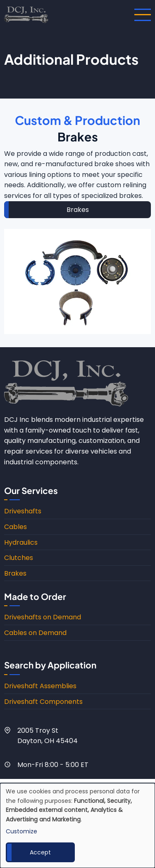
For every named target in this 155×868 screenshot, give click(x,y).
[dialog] (77, 826)
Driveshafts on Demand (43, 617)
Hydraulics (21, 542)
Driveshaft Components (43, 702)
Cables (15, 527)
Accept (40, 852)
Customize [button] (21, 831)
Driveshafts (23, 511)
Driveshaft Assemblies (40, 686)
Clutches (19, 558)
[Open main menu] (143, 15)
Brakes (78, 210)
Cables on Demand (35, 633)
